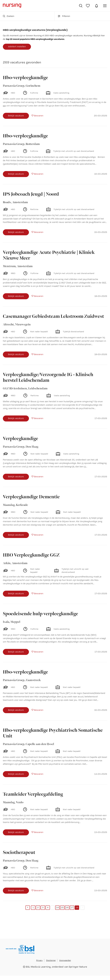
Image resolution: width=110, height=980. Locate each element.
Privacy (39, 960)
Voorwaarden (65, 960)
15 (62, 907)
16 (67, 907)
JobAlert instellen (17, 46)
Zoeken (9, 16)
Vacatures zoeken (81, 6)
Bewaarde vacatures (88, 6)
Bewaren (39, 116)
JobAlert (97, 6)
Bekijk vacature (16, 116)
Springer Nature (78, 967)
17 (72, 907)
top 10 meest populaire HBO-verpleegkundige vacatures (35, 39)
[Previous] (28, 908)
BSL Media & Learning (38, 967)
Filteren (64, 16)
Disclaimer (51, 960)
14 (57, 907)
